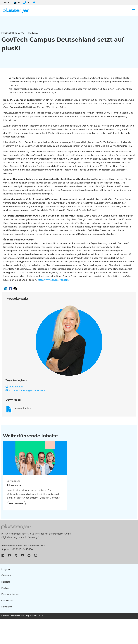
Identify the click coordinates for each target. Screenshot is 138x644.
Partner (6, 588)
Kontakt (5, 616)
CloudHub (7, 600)
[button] (34, 2)
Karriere (6, 582)
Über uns (6, 576)
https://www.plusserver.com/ (53, 280)
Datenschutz (17, 616)
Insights (6, 569)
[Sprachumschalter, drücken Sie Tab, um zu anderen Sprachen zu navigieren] (7, 3)
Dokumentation (10, 594)
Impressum (31, 616)
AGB (41, 616)
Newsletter (7, 607)
